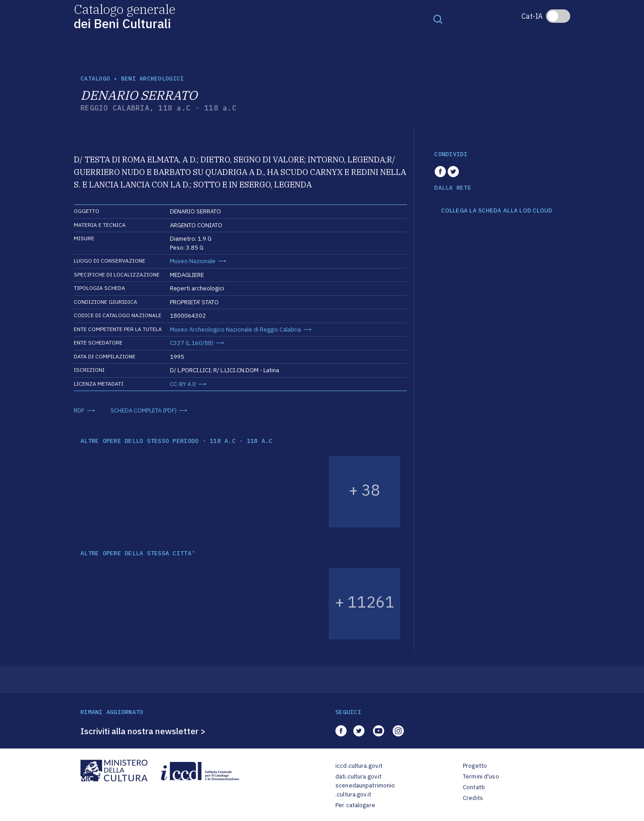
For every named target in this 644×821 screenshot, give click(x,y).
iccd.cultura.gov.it (359, 766)
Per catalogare (355, 805)
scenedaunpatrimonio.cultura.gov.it (365, 790)
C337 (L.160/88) (192, 343)
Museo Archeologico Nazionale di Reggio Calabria (235, 330)
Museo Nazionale (193, 261)
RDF (79, 410)
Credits (473, 798)
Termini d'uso (481, 776)
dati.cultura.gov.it (358, 776)
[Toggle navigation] (438, 19)
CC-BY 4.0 (183, 384)
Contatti (474, 787)
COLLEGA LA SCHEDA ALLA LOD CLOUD (497, 211)
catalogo (95, 79)
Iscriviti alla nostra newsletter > (143, 731)
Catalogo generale (125, 16)
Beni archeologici (153, 79)
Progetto (475, 766)
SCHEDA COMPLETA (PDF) (144, 410)
